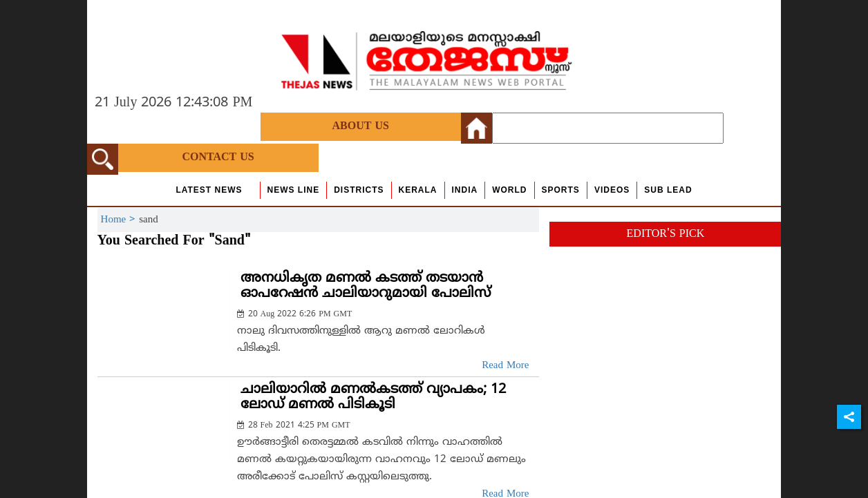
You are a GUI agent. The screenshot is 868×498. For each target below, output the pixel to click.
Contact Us (218, 157)
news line (294, 190)
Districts (359, 190)
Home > (120, 220)
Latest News (209, 190)
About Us (361, 126)
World (509, 190)
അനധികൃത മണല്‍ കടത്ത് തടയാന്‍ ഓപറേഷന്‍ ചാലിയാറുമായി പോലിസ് (366, 286)
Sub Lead (668, 190)
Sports (561, 190)
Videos (612, 190)
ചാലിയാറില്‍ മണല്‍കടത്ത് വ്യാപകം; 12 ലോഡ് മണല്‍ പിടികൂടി (373, 398)
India (465, 190)
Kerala (418, 190)
